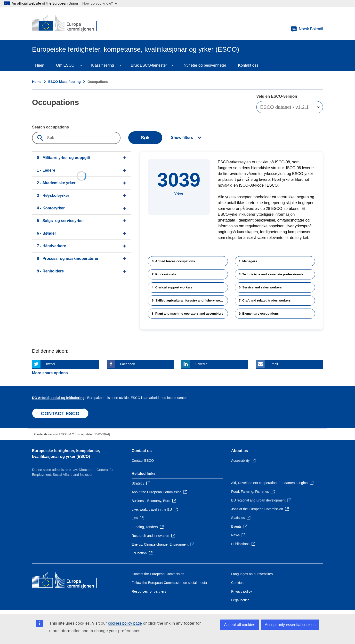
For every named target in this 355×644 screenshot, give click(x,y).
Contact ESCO (143, 461)
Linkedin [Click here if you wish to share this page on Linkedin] (201, 364)
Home (37, 82)
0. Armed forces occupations (173, 261)
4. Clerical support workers (172, 287)
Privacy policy (242, 591)
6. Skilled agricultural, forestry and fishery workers (190, 300)
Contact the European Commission (158, 574)
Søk (145, 138)
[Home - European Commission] (67, 23)
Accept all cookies (240, 625)
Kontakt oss (248, 65)
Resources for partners (149, 591)
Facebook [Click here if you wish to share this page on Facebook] (127, 364)
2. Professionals (164, 274)
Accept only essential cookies (290, 625)
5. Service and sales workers (260, 287)
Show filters (182, 138)
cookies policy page (125, 623)
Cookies (237, 583)
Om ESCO (65, 65)
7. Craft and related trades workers (265, 300)
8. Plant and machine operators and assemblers (188, 314)
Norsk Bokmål (307, 29)
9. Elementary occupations (259, 314)
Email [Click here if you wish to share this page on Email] (274, 364)
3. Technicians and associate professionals (271, 274)
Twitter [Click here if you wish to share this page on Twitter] (50, 364)
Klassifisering (103, 65)
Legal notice (240, 600)
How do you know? (100, 3)
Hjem (40, 65)
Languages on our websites (252, 574)
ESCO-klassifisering (65, 82)
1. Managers (248, 261)
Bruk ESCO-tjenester (149, 65)
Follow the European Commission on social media (169, 583)
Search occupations (50, 127)
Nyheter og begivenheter (205, 65)
